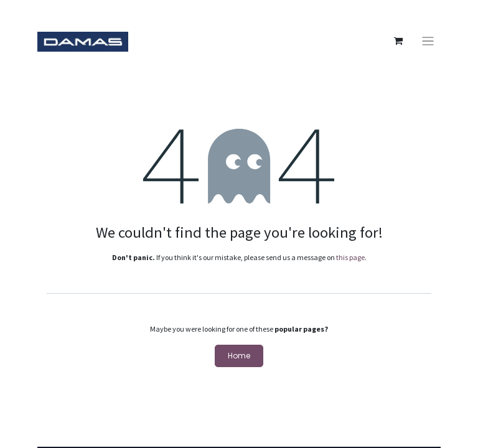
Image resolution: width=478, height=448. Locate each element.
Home (239, 356)
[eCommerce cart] (398, 41)
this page (350, 257)
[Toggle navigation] (428, 41)
